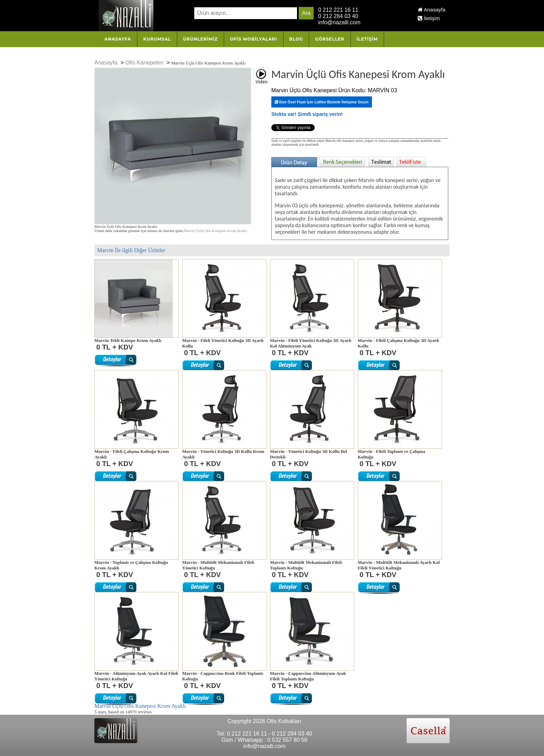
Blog (296, 39)
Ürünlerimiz (201, 39)
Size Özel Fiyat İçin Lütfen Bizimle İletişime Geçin (322, 102)
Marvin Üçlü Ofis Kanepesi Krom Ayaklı (215, 231)
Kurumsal (157, 39)
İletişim (429, 18)
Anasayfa (432, 10)
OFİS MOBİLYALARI (254, 39)
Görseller (330, 39)
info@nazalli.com (339, 22)
